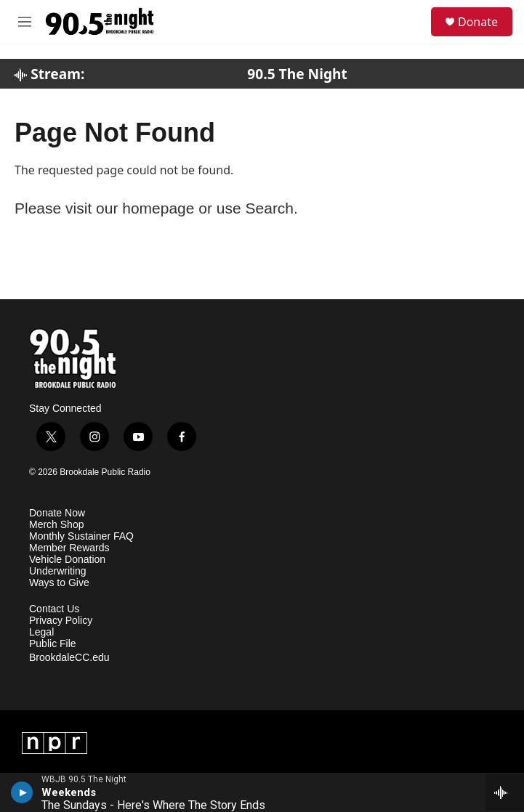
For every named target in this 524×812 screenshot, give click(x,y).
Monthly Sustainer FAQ (81, 536)
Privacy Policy (61, 621)
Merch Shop (56, 525)
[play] (22, 792)
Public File (53, 644)
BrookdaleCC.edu (69, 658)
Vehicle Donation (67, 560)
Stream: (49, 74)
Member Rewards (69, 548)
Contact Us (54, 609)
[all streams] (505, 792)
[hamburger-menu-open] (25, 22)
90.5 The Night (297, 74)
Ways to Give (59, 583)
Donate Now (57, 513)
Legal (41, 632)
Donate (478, 22)
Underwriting (58, 571)
